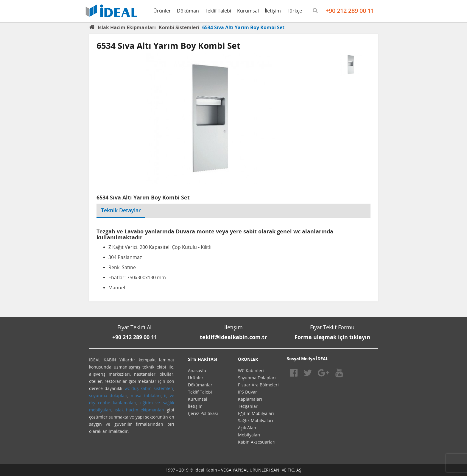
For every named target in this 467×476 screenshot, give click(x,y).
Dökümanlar (200, 385)
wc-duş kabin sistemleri (149, 388)
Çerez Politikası (203, 413)
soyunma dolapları (108, 395)
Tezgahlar (248, 406)
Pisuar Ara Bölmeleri (258, 385)
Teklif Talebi (218, 11)
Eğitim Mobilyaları (256, 413)
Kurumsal (248, 11)
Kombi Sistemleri (179, 27)
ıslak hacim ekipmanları (140, 410)
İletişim (273, 11)
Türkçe (294, 11)
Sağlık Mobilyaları (256, 420)
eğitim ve (150, 403)
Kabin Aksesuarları (257, 442)
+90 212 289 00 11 (350, 11)
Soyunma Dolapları (257, 378)
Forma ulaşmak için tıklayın (332, 337)
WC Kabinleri (251, 370)
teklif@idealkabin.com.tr (233, 337)
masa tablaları (146, 395)
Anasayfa (197, 370)
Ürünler (162, 11)
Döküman (188, 11)
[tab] (150, 207)
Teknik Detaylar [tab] (121, 210)
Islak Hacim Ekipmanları (127, 27)
